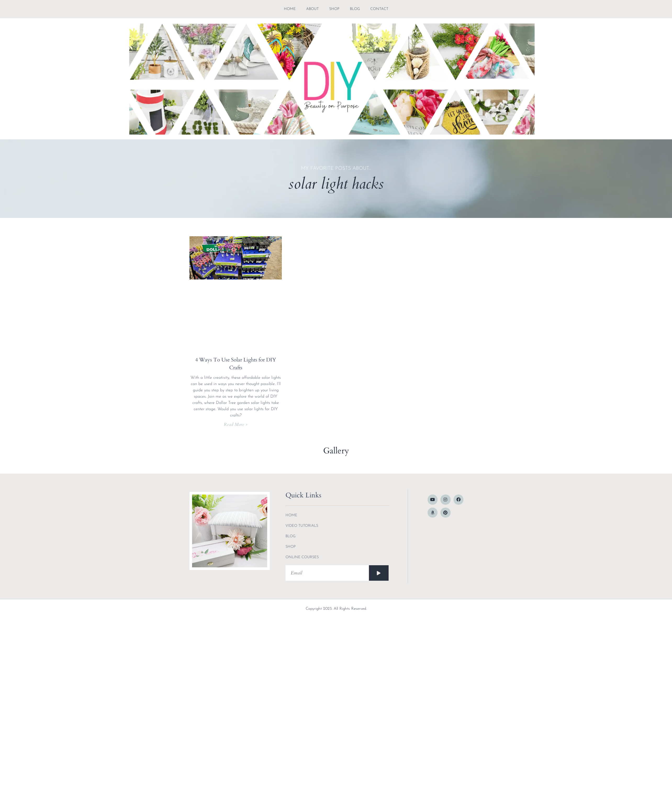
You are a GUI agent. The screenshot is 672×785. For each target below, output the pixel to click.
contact (379, 9)
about (312, 9)
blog (355, 9)
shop (334, 9)
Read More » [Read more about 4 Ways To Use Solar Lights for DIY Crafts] (236, 424)
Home (290, 9)
